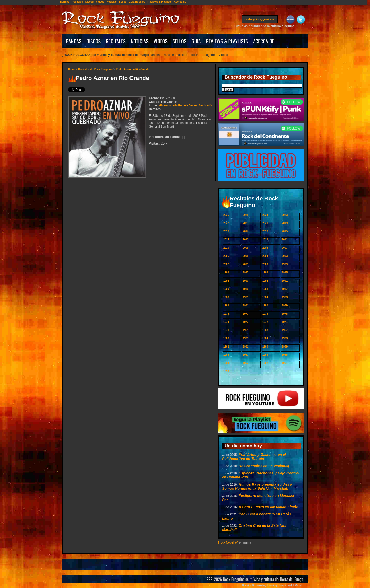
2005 (246, 256)
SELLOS (180, 41)
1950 (226, 371)
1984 (265, 297)
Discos (90, 2)
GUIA (196, 41)
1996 (265, 273)
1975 (285, 314)
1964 (265, 338)
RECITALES (116, 41)
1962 (226, 347)
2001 (246, 264)
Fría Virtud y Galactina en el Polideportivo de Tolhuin (254, 457)
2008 (265, 248)
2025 (246, 215)
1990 (226, 289)
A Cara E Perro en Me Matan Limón (269, 507)
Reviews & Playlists (159, 2)
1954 (226, 363)
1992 (265, 281)
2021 (246, 223)
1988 (265, 289)
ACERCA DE (264, 41)
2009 (246, 248)
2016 (265, 231)
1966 (226, 338)
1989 (246, 289)
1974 (226, 322)
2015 (285, 231)
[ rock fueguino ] (228, 543)
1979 (285, 305)
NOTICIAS (140, 41)
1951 (285, 363)
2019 (285, 223)
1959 (285, 347)
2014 (226, 240)
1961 (246, 347)
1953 (246, 363)
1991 (285, 281)
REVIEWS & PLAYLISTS (227, 41)
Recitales (77, 2)
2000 (265, 264)
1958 (226, 355)
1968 (265, 330)
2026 (226, 215)
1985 (246, 297)
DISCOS (94, 41)
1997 (246, 273)
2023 (285, 215)
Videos (100, 2)
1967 (285, 330)
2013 (246, 240)
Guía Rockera (137, 2)
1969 (246, 330)
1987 (285, 289)
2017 (246, 231)
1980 (265, 305)
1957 (246, 355)
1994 (226, 281)
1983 (285, 297)
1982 (226, 305)
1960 (265, 347)
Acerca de (180, 2)
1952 (265, 363)
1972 (265, 322)
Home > (73, 69)
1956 (265, 355)
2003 (285, 256)
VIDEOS (161, 41)
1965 (246, 338)
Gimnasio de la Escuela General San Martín (186, 106)
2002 (226, 264)
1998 (226, 273)
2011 (285, 240)
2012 (265, 240)
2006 (226, 256)
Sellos (123, 2)
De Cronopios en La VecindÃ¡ (264, 466)
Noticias (112, 2)
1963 (285, 338)
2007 (285, 248)
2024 (265, 215)
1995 (285, 273)
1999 (285, 264)
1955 (285, 355)
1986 (226, 297)
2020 (265, 223)
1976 (265, 314)
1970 (226, 330)
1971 (285, 322)
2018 (226, 231)
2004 (265, 256)
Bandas (65, 2)
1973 (246, 322)
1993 (246, 281)
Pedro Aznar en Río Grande (133, 69)
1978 (226, 314)
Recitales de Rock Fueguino (95, 69)
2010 (226, 248)
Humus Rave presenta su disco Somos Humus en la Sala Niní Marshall (257, 486)
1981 (246, 305)
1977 (246, 314)
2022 (226, 223)
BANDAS (74, 41)
